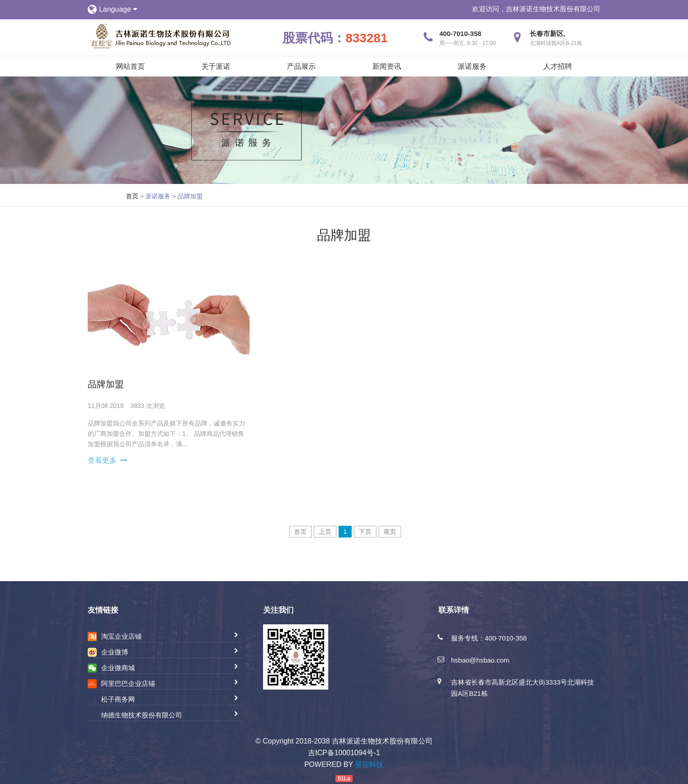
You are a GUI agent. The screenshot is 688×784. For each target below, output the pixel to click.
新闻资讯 (387, 66)
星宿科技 (369, 764)
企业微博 (115, 652)
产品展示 (301, 66)
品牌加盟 (106, 384)
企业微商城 (118, 668)
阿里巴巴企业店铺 (128, 683)
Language (118, 9)
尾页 (390, 532)
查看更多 (102, 460)
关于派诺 (216, 66)
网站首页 (130, 66)
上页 (325, 532)
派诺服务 (472, 66)
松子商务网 (118, 699)
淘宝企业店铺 (121, 636)
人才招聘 (558, 66)
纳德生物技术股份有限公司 (142, 715)
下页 (365, 532)
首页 (132, 196)
